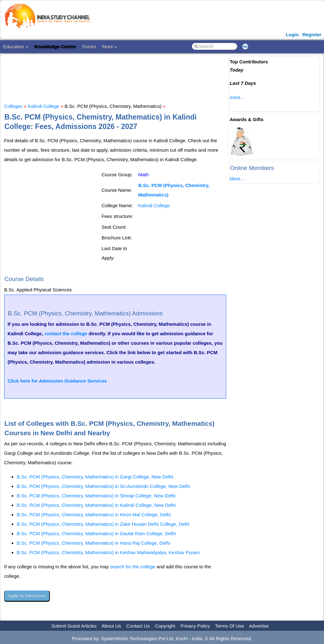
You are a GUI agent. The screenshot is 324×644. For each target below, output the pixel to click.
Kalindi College (44, 106)
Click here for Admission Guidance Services (57, 381)
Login (292, 35)
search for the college (133, 567)
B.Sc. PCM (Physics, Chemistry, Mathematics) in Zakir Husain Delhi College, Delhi (103, 524)
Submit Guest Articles (74, 626)
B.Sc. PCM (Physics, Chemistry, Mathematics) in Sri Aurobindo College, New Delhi (103, 486)
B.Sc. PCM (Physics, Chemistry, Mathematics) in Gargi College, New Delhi (95, 477)
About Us (111, 626)
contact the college (66, 334)
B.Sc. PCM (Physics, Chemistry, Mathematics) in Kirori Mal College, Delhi (94, 515)
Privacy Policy (195, 626)
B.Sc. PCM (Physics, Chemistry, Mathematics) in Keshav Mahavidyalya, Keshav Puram (108, 552)
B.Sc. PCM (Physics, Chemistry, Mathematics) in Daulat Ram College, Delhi (96, 533)
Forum (89, 47)
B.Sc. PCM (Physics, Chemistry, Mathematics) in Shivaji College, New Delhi (96, 496)
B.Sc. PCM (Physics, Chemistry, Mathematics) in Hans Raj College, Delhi (94, 543)
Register (312, 35)
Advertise (259, 626)
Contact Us (138, 626)
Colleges (13, 106)
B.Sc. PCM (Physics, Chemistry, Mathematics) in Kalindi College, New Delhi (96, 505)
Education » (16, 47)
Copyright (165, 626)
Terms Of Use (230, 626)
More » (110, 47)
